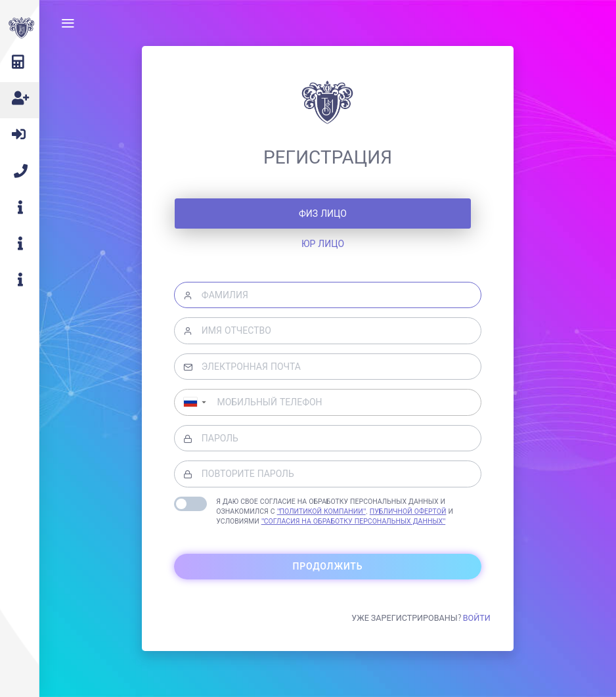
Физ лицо (323, 214)
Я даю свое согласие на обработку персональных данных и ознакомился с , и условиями (335, 511)
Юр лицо (323, 244)
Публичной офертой (408, 511)
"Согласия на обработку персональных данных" (354, 521)
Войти (477, 618)
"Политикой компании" (321, 511)
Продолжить (328, 566)
